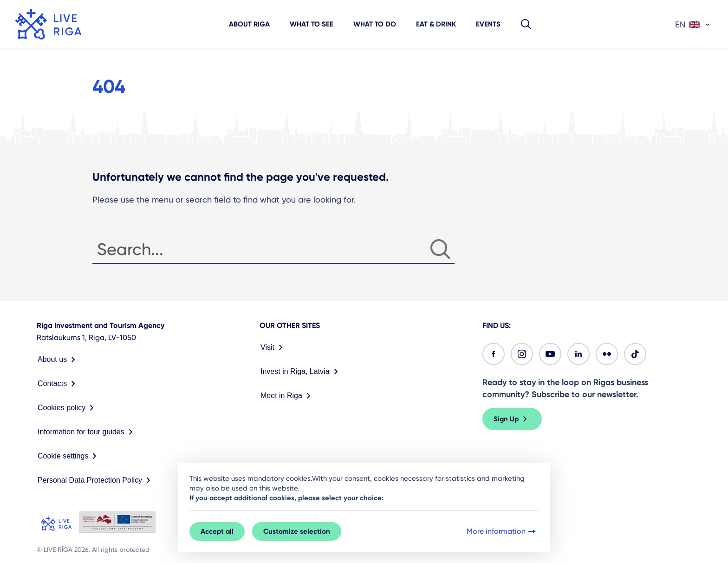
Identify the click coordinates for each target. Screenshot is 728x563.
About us (58, 360)
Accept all (217, 531)
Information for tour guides (87, 432)
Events (488, 24)
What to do (375, 24)
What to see (312, 24)
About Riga (249, 24)
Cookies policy (68, 408)
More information (502, 531)
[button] (526, 24)
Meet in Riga (287, 396)
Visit (273, 347)
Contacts (58, 384)
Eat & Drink (436, 24)
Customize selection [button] (297, 531)
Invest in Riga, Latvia (301, 372)
